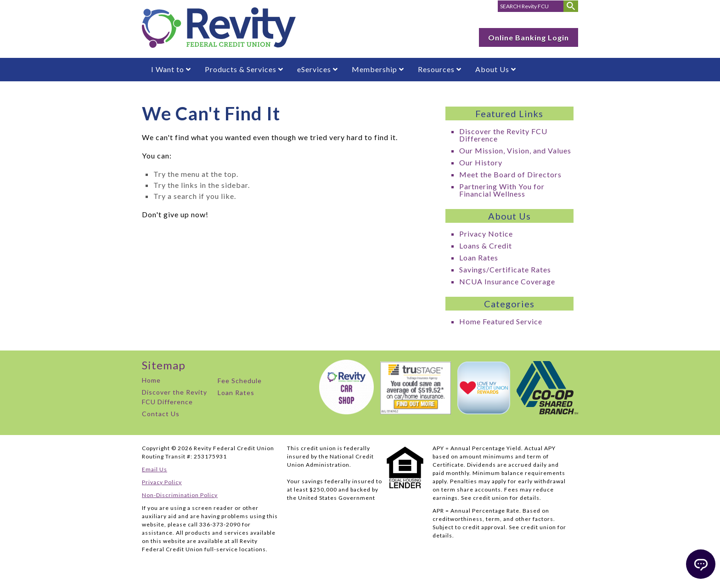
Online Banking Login (529, 37)
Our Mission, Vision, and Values (515, 150)
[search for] (531, 6)
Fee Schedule (240, 381)
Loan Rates (479, 257)
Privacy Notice (486, 234)
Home (151, 380)
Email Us (155, 469)
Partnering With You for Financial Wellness (502, 190)
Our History (481, 162)
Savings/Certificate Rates (505, 269)
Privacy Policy (162, 482)
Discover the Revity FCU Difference (503, 135)
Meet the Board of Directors (510, 174)
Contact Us (161, 414)
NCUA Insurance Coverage (507, 281)
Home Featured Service (501, 321)
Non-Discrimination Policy (180, 495)
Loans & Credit (486, 246)
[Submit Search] (571, 6)
